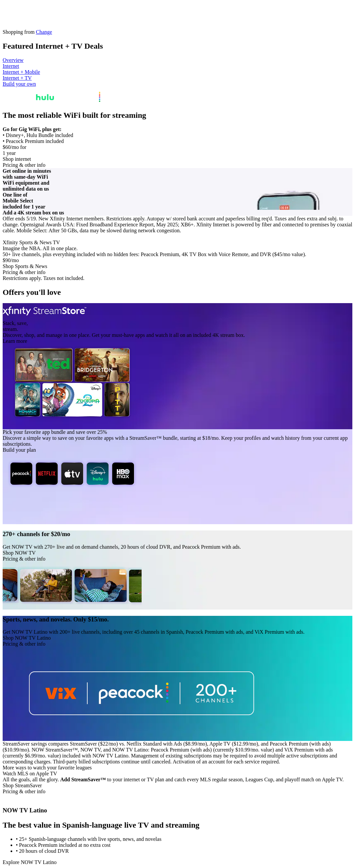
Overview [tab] (13, 60)
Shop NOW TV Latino (27, 638)
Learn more (15, 341)
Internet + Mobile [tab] (21, 72)
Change (44, 32)
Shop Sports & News (25, 266)
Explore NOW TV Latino (30, 862)
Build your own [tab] (19, 84)
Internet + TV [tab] (17, 78)
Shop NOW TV (19, 553)
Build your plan (19, 450)
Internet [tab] (11, 66)
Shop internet (17, 159)
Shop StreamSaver (22, 785)
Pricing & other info (24, 165)
